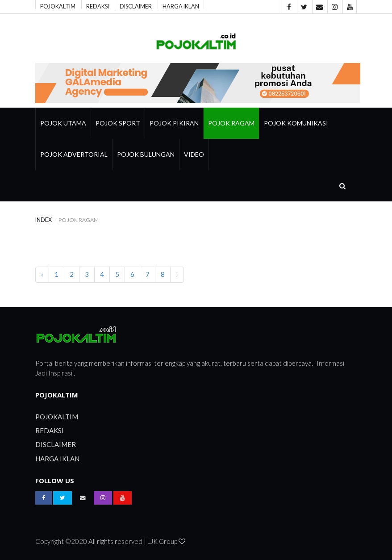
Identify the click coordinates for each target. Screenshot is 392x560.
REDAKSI (98, 6)
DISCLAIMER (136, 6)
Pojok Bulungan (146, 154)
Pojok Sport (118, 123)
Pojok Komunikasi (296, 123)
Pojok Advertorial (74, 154)
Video (194, 154)
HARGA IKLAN (181, 6)
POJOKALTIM (58, 6)
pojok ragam (231, 123)
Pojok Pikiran (174, 123)
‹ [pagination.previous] (42, 274)
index (44, 220)
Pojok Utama (63, 123)
